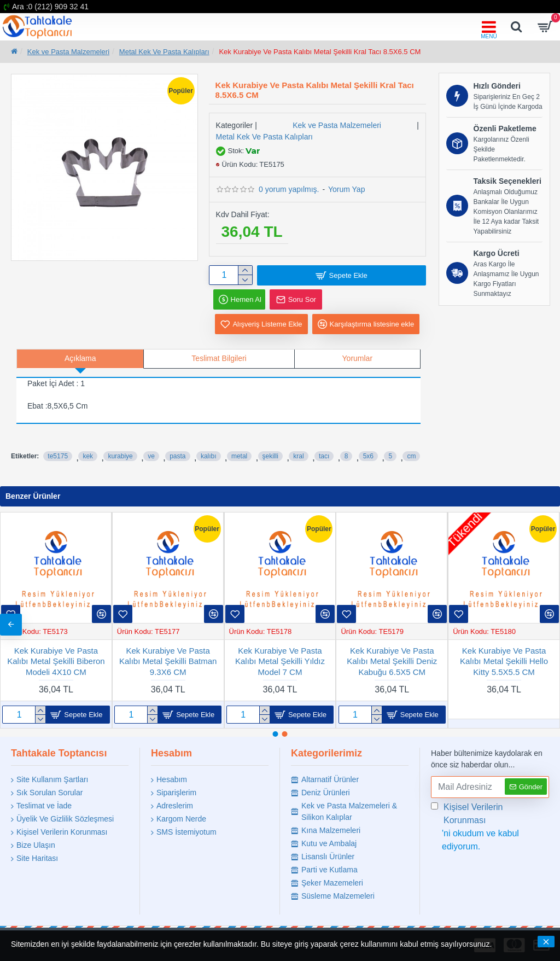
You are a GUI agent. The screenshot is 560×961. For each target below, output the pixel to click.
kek (88, 456)
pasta (177, 456)
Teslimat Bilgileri (219, 359)
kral (298, 456)
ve (151, 456)
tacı (324, 456)
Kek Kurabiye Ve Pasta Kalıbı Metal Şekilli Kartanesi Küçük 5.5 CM (392, 661)
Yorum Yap (346, 189)
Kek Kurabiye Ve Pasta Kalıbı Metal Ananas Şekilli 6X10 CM (168, 661)
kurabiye (120, 456)
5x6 (368, 456)
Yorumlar (358, 359)
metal (239, 456)
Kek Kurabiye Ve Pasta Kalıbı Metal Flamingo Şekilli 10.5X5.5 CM (280, 661)
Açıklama (80, 359)
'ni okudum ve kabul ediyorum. (490, 826)
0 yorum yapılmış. (289, 189)
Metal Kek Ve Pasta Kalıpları (164, 52)
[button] (549, 625)
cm (411, 456)
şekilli (270, 456)
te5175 (58, 456)
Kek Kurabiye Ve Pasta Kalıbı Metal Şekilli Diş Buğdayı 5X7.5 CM (504, 661)
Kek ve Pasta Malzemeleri (68, 52)
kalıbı (209, 456)
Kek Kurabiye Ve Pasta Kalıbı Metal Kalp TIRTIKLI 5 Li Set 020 (56, 661)
